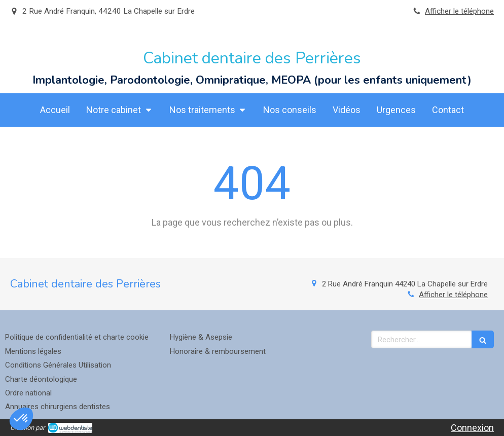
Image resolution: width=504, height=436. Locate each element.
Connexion (472, 428)
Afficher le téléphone (459, 11)
